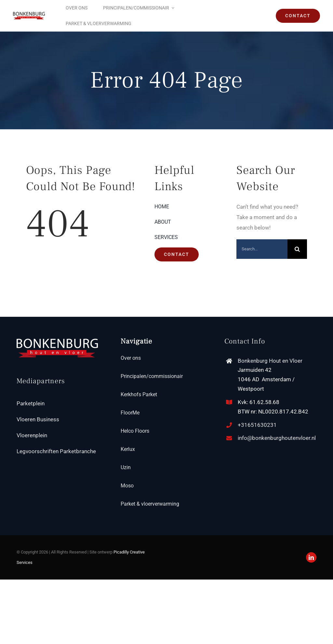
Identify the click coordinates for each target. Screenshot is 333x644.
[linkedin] (311, 557)
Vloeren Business (38, 419)
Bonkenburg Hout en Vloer (270, 361)
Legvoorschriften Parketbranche (56, 451)
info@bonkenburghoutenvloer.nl (277, 438)
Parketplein (31, 403)
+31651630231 (257, 425)
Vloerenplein (32, 435)
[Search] (297, 249)
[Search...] (262, 249)
